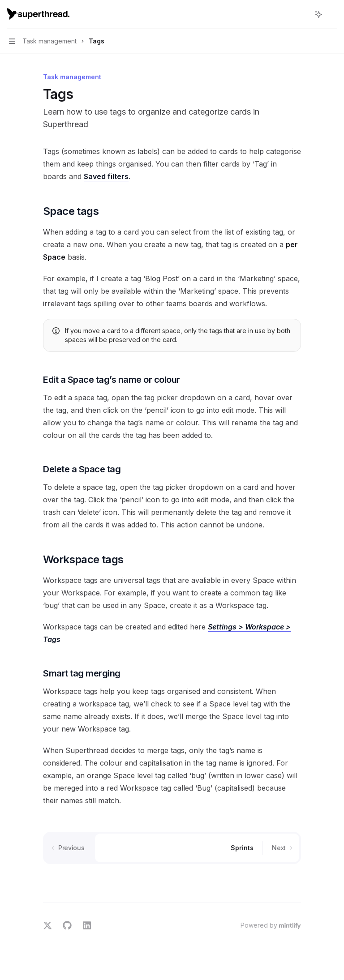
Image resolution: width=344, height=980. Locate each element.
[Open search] (302, 14)
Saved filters (106, 176)
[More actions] (332, 14)
